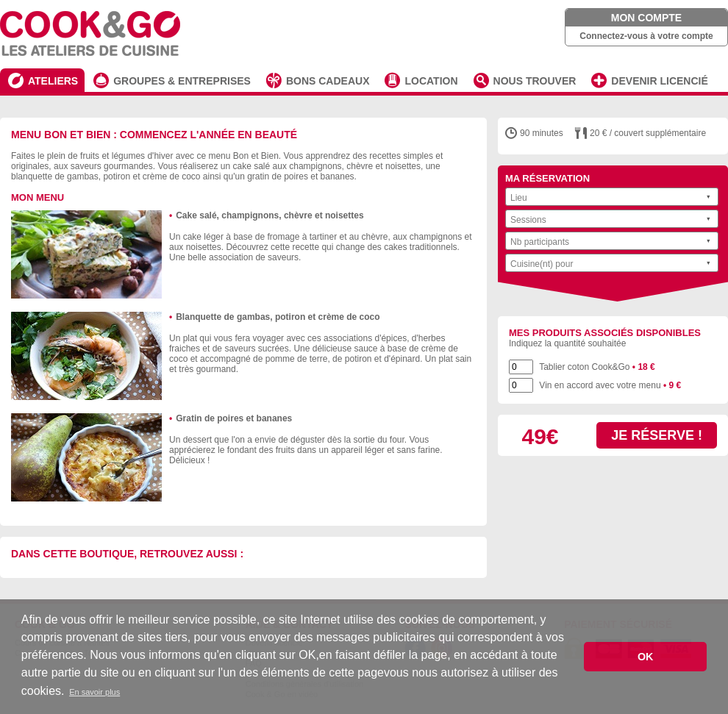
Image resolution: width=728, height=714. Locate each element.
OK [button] (646, 657)
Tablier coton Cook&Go (597, 367)
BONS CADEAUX (328, 81)
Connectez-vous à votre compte (646, 36)
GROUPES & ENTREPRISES (182, 81)
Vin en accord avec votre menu (610, 385)
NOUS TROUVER (535, 81)
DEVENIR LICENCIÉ (659, 81)
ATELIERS (53, 81)
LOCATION (431, 81)
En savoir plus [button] (94, 692)
